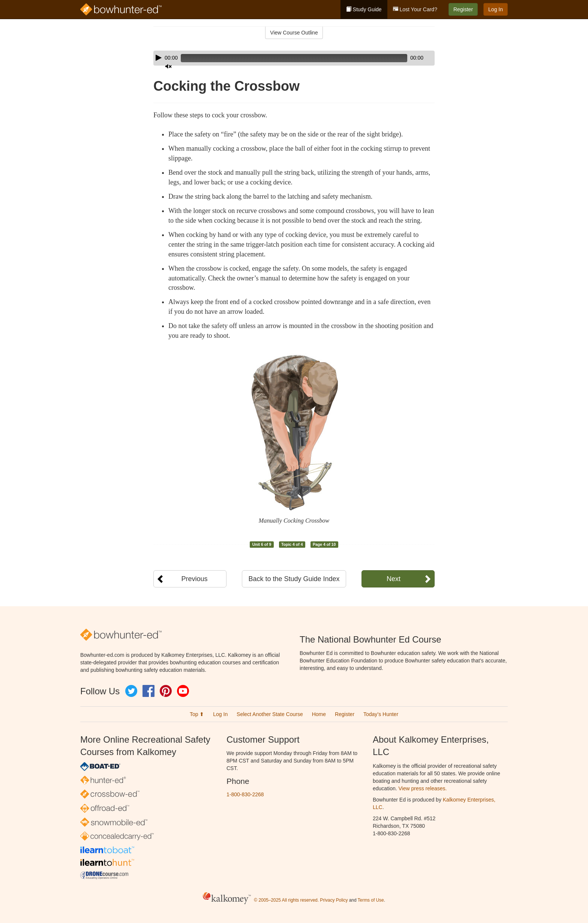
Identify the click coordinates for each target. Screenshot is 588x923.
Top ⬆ (197, 714)
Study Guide (364, 9)
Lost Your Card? (415, 9)
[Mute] (408, 58)
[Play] (159, 58)
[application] (294, 58)
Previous (194, 579)
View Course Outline (294, 33)
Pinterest (166, 691)
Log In (496, 9)
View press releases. (423, 788)
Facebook (148, 691)
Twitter (131, 691)
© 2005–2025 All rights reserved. (286, 900)
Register (463, 9)
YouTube (183, 691)
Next (394, 579)
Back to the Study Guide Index (294, 579)
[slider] (283, 58)
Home (319, 714)
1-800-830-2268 (245, 794)
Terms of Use (371, 900)
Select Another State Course (270, 714)
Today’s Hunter (381, 714)
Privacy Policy (334, 900)
